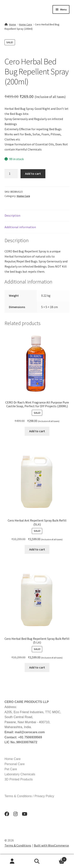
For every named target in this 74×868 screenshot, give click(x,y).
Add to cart (33, 174)
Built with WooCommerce (51, 845)
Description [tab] (12, 215)
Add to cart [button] (37, 431)
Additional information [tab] (20, 227)
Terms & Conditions (18, 845)
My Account (12, 861)
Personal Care (15, 764)
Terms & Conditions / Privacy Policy (29, 796)
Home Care (25, 24)
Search (37, 861)
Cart (58, 858)
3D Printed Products (19, 779)
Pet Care (11, 769)
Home (13, 24)
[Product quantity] (11, 174)
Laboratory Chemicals (20, 774)
